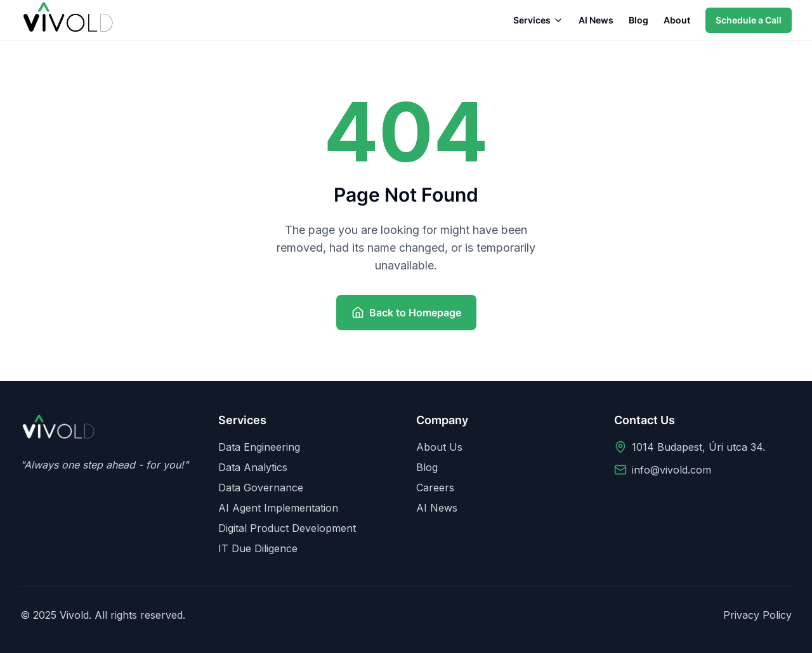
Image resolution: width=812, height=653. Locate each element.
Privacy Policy (757, 615)
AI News (596, 20)
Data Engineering (259, 447)
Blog (638, 20)
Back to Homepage (406, 313)
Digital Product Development (287, 528)
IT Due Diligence (258, 548)
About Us (439, 447)
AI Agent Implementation (278, 508)
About (677, 20)
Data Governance (261, 488)
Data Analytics (253, 467)
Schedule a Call (749, 20)
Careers (435, 488)
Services (538, 20)
